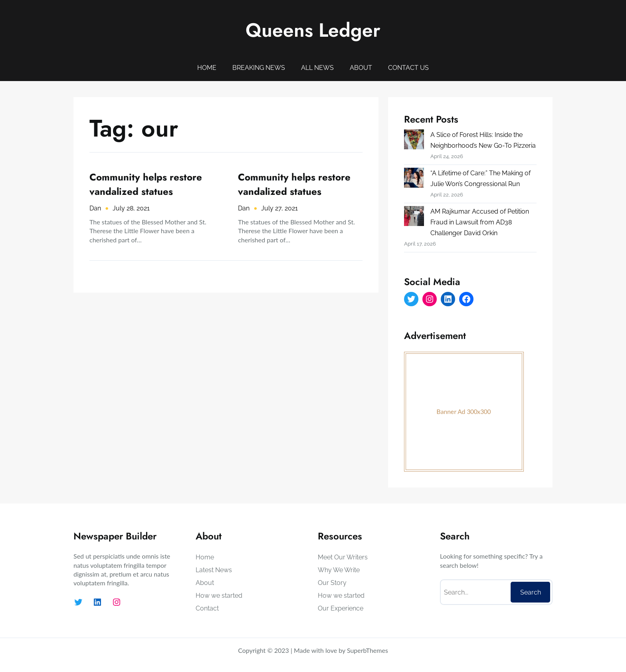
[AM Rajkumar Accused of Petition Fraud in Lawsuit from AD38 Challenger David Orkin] (414, 218)
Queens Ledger (313, 30)
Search (531, 592)
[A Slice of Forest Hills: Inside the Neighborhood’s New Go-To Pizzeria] (414, 141)
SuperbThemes (367, 650)
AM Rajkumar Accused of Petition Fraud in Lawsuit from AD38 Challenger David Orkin (480, 222)
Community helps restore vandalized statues (146, 184)
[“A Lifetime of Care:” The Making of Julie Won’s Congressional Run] (414, 179)
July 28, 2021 (131, 208)
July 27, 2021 (279, 208)
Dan (95, 208)
